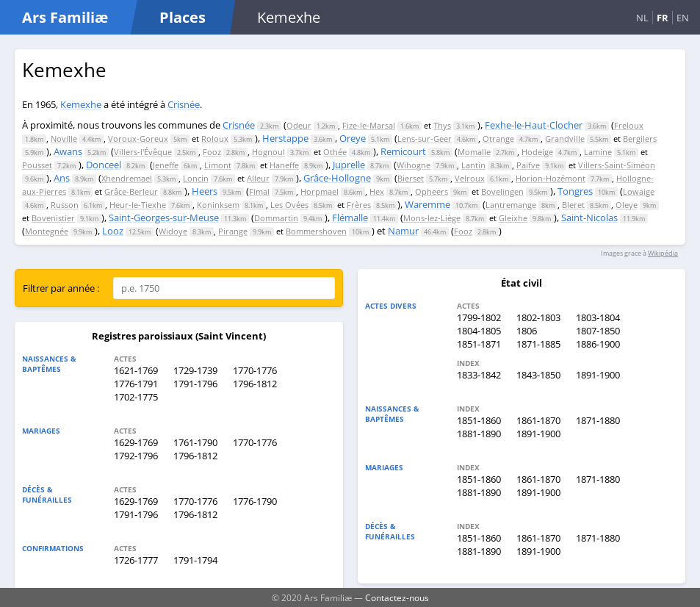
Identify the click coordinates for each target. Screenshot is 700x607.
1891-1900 (598, 375)
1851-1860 (479, 420)
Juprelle (349, 165)
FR (663, 18)
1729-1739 (195, 370)
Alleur (258, 178)
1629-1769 (136, 442)
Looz (113, 231)
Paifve (528, 165)
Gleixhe (513, 218)
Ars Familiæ (65, 17)
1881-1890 (479, 434)
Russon (65, 205)
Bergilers (640, 139)
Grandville (565, 139)
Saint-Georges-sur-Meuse (164, 218)
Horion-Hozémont (551, 178)
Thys (442, 125)
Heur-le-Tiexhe (138, 205)
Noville (64, 139)
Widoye (173, 231)
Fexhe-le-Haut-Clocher (534, 125)
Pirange (233, 231)
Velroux (470, 178)
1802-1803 (538, 317)
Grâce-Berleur (131, 191)
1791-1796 (195, 384)
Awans (68, 151)
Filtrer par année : (61, 288)
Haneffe (284, 165)
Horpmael (320, 191)
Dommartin (276, 218)
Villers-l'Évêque (143, 152)
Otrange (498, 139)
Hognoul (268, 152)
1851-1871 (479, 344)
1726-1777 (136, 560)
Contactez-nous (397, 597)
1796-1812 (255, 384)
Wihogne (414, 165)
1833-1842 (479, 375)
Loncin (196, 178)
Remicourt (403, 151)
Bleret (573, 205)
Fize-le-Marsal (369, 125)
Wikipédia (663, 253)
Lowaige (639, 191)
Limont (218, 165)
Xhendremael (127, 178)
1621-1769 (136, 370)
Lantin (473, 165)
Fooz (212, 152)
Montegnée (47, 231)
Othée (335, 152)
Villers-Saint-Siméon (617, 165)
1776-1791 (136, 384)
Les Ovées (289, 205)
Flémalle (350, 218)
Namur (403, 231)
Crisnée (184, 104)
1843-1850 (538, 375)
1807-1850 (598, 331)
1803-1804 (598, 317)
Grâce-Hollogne (337, 178)
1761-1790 (195, 442)
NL (642, 18)
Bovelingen (502, 191)
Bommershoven (316, 231)
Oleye (627, 205)
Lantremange (511, 205)
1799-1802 (479, 317)
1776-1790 (255, 501)
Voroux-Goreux (138, 139)
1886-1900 (598, 344)
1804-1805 (479, 331)
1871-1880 (598, 420)
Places (183, 17)
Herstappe (285, 138)
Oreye (353, 138)
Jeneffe (166, 165)
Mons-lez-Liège (432, 218)
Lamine (598, 152)
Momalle (474, 152)
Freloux (629, 125)
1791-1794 (195, 560)
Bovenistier (53, 218)
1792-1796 (136, 456)
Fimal (259, 191)
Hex (377, 191)
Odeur (299, 125)
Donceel (104, 165)
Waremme (427, 204)
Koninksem (218, 205)
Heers (205, 191)
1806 (527, 331)
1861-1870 (538, 420)
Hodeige (537, 152)
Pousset (37, 165)
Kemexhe (81, 104)
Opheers (432, 191)
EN (683, 18)
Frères (359, 205)
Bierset (411, 178)
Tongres (575, 191)
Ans (62, 178)
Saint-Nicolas (589, 218)
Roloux (215, 139)
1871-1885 (538, 344)
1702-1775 (136, 397)
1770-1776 (255, 370)
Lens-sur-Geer (425, 139)
